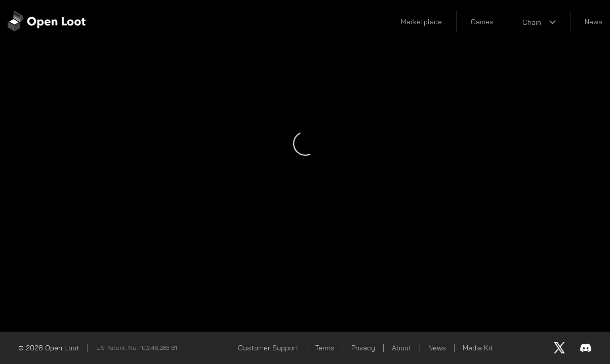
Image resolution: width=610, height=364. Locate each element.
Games (482, 22)
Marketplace (421, 22)
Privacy (363, 348)
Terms (325, 348)
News (594, 22)
